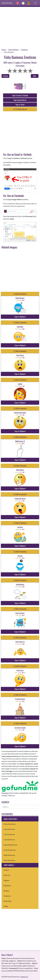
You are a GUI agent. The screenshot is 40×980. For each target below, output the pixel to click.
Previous (5, 76)
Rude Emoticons (9, 855)
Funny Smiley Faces (10, 845)
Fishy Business (9, 52)
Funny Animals (13, 50)
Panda (6, 906)
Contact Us (24, 977)
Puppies (6, 880)
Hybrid (6, 870)
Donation (5, 793)
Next (35, 76)
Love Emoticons (9, 829)
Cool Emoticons (9, 834)
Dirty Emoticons (9, 860)
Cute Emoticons (9, 840)
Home (4, 50)
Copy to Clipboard (20, 317)
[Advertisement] (20, 27)
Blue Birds (7, 886)
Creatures (24, 50)
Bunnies (6, 891)
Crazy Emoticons (10, 850)
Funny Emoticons (10, 824)
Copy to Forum (20, 105)
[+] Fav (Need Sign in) (20, 109)
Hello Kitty (8, 901)
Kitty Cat (7, 875)
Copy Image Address (20, 100)
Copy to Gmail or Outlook (20, 95)
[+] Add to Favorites (20, 294)
